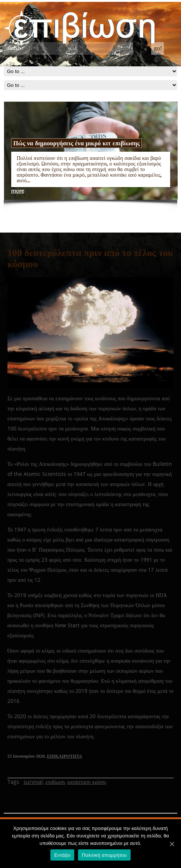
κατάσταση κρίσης (87, 782)
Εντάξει (62, 855)
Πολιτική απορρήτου (104, 855)
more (18, 191)
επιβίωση (55, 782)
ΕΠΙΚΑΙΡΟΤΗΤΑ (65, 756)
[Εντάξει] (172, 844)
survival (33, 782)
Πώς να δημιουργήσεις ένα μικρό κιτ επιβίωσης (77, 143)
